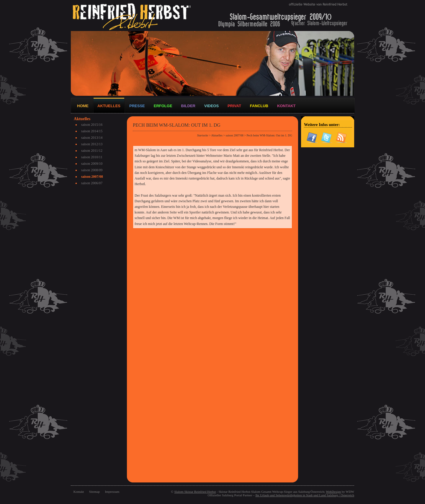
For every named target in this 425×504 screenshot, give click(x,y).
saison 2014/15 (92, 131)
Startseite (203, 135)
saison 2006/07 (92, 183)
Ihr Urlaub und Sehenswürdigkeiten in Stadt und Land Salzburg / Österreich (305, 495)
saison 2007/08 (92, 177)
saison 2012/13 (92, 144)
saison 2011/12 (92, 151)
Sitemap (94, 492)
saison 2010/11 (92, 157)
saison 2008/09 (92, 170)
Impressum (112, 492)
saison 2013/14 (92, 138)
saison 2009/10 (92, 164)
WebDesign (333, 492)
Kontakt (79, 492)
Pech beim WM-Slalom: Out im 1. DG (269, 135)
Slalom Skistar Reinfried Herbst (195, 492)
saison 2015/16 (92, 125)
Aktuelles (217, 135)
